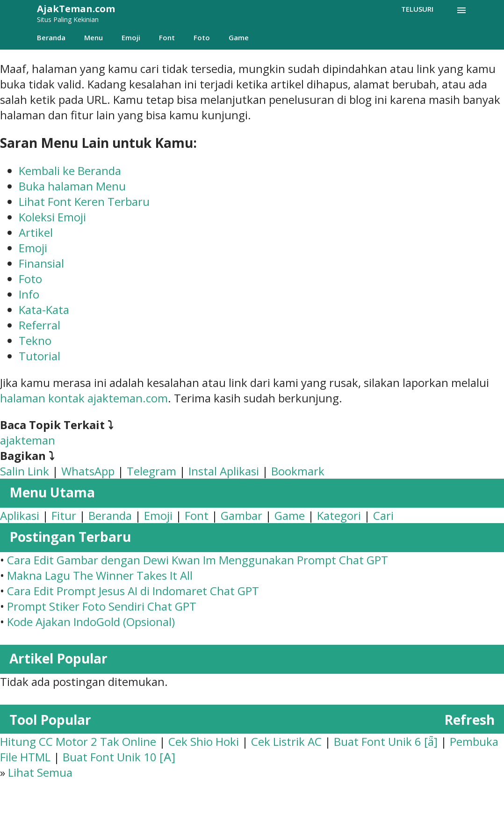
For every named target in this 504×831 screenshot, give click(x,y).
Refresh (469, 720)
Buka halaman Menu (72, 186)
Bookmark (298, 471)
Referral (40, 325)
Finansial (41, 263)
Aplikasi (20, 515)
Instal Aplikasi (224, 471)
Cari (383, 515)
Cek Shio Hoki (204, 741)
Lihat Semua (40, 772)
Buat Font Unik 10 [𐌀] (119, 757)
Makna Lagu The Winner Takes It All (100, 575)
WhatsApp (88, 471)
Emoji (131, 37)
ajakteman (28, 440)
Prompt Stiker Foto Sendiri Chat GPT (102, 606)
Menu (94, 37)
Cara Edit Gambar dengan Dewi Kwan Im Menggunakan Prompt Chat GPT (198, 560)
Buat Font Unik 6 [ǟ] (386, 741)
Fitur (64, 515)
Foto (202, 37)
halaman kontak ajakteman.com (84, 398)
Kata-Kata (44, 310)
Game (239, 37)
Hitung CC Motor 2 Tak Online (78, 741)
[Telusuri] (417, 9)
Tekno (35, 340)
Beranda (51, 37)
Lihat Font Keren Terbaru (84, 201)
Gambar (241, 515)
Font (167, 37)
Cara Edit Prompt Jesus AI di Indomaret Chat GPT (133, 591)
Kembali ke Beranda (70, 171)
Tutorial (40, 356)
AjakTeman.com (76, 9)
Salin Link (25, 471)
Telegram (151, 471)
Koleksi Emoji (52, 217)
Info (29, 294)
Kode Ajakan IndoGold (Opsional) (91, 622)
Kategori (339, 515)
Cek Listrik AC (286, 741)
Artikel (36, 232)
